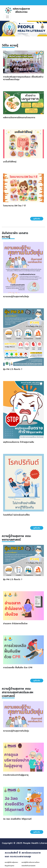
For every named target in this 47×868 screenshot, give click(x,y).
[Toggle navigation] (7, 17)
